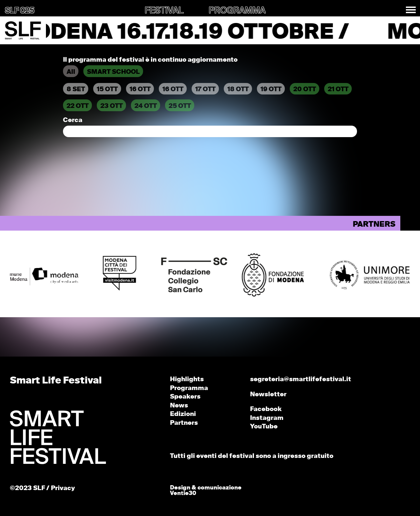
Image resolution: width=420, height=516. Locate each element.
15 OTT (107, 89)
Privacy (63, 488)
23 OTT (112, 106)
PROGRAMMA (237, 11)
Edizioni (183, 414)
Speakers (185, 397)
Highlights (187, 379)
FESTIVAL (164, 11)
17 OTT (205, 89)
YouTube (264, 427)
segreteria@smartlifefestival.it (301, 379)
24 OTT (146, 106)
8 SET (76, 89)
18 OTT (238, 89)
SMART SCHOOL (113, 72)
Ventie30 (183, 494)
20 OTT (305, 89)
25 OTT (180, 106)
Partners (184, 423)
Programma (189, 388)
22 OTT (78, 106)
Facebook (266, 409)
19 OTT (271, 89)
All (71, 72)
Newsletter (268, 394)
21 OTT (338, 89)
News (179, 406)
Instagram (267, 418)
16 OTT (140, 89)
